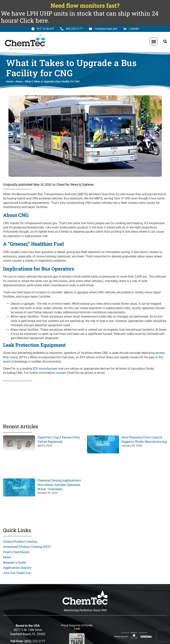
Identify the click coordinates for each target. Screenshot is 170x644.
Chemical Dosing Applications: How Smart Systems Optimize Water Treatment (59, 485)
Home (10, 81)
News (19, 81)
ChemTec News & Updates (75, 184)
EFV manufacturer (45, 369)
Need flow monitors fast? (85, 5)
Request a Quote (15, 562)
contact (61, 373)
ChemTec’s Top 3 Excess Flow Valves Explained (59, 439)
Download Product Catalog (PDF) (27, 546)
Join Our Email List (17, 573)
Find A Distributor (16, 552)
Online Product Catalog (20, 541)
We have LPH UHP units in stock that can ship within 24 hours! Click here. (80, 17)
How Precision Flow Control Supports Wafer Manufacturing (144, 439)
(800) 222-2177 (35, 641)
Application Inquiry (17, 567)
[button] (154, 41)
